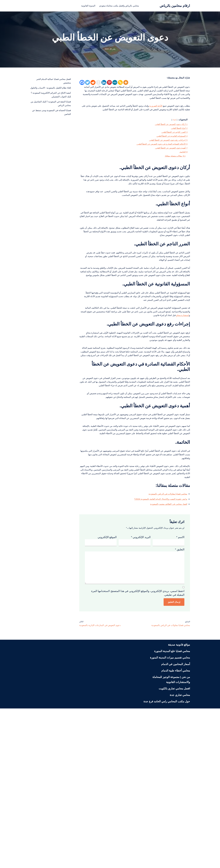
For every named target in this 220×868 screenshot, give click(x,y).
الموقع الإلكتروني (107, 676)
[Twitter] (87, 84)
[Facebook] (82, 84)
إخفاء (171, 140)
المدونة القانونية (83, 6)
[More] (126, 84)
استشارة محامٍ (129, 390)
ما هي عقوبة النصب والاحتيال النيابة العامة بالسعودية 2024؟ (154, 633)
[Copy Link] (120, 84)
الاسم (180, 676)
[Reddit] (93, 84)
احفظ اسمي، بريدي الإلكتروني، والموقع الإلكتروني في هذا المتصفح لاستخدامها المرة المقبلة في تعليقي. (138, 748)
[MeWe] (115, 84)
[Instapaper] (98, 84)
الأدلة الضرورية (147, 118)
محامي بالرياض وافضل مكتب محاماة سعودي (121, 6)
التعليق (180, 691)
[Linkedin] (104, 84)
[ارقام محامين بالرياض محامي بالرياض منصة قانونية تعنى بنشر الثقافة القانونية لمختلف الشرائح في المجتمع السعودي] (175, 6)
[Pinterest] (109, 84)
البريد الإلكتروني (141, 676)
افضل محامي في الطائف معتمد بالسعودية (164, 640)
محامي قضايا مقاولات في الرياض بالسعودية (163, 627)
